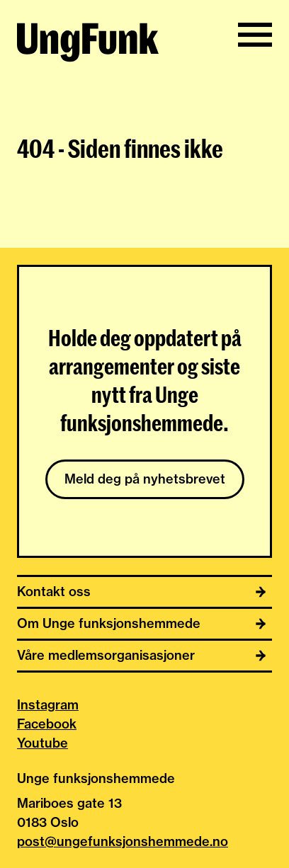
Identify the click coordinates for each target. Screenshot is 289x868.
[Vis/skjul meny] (255, 35)
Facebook (47, 724)
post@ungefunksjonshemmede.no (123, 841)
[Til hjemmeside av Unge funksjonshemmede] (88, 45)
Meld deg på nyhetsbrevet (145, 479)
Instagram (48, 705)
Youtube (42, 743)
